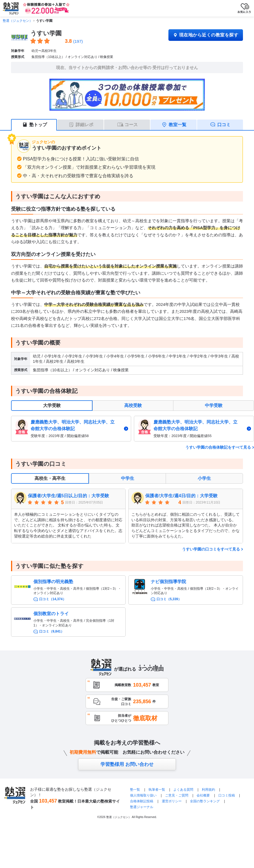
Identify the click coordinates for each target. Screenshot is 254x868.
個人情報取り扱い (143, 795)
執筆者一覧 (157, 790)
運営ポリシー (172, 801)
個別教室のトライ (51, 614)
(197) (78, 41)
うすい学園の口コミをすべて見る (211, 549)
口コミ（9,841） (52, 631)
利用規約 (208, 790)
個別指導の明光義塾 (53, 582)
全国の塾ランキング (205, 801)
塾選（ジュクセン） (18, 21)
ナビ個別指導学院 (168, 582)
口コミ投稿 (227, 795)
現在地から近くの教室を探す (206, 35)
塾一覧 (135, 790)
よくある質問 (184, 790)
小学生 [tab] (204, 478)
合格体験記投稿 (142, 801)
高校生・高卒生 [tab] (50, 478)
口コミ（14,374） (53, 599)
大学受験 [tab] (52, 405)
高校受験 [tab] (133, 405)
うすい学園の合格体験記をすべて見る (218, 447)
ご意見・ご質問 (177, 795)
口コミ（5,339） (169, 599)
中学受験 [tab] (214, 405)
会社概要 (203, 795)
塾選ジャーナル (142, 807)
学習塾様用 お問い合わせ (127, 764)
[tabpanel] (133, 429)
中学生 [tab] (128, 478)
